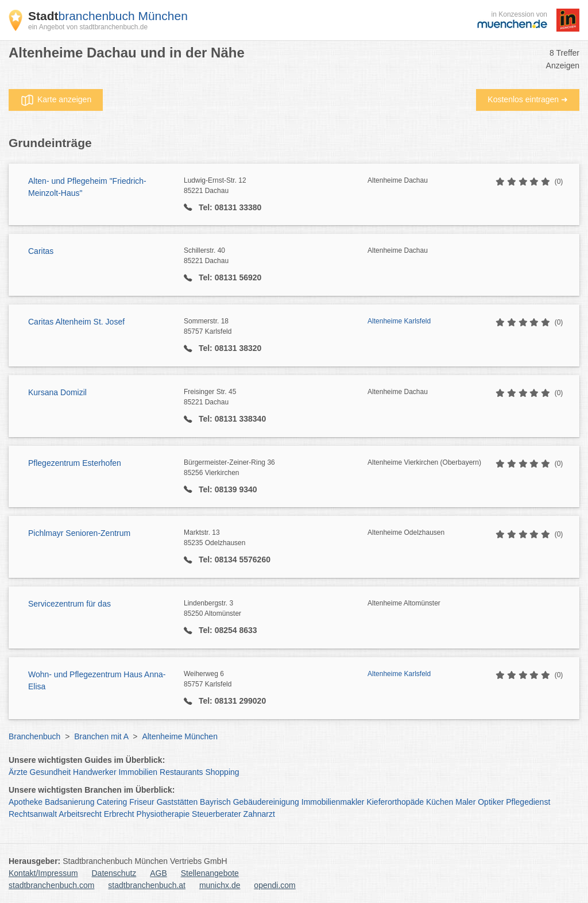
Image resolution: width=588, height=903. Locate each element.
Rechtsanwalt (33, 814)
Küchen (440, 802)
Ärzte (18, 772)
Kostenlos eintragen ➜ (528, 99)
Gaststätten (177, 802)
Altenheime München (180, 736)
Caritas (41, 251)
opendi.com (274, 885)
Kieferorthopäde (395, 802)
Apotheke (26, 802)
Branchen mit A (101, 736)
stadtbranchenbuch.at (147, 885)
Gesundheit (51, 772)
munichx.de (220, 885)
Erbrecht (119, 814)
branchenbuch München (108, 16)
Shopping (222, 772)
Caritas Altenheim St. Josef (76, 322)
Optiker (491, 802)
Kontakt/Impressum (43, 873)
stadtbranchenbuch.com (51, 885)
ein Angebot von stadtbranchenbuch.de (88, 27)
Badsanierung (69, 802)
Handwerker (94, 772)
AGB (158, 873)
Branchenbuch (34, 736)
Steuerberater (216, 814)
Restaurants (181, 772)
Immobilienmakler (333, 802)
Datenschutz (114, 873)
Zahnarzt (259, 814)
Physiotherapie (163, 814)
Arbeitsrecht (80, 814)
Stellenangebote (210, 873)
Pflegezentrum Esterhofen (75, 463)
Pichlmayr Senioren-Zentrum (79, 533)
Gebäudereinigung (266, 802)
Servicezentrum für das (69, 604)
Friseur (142, 802)
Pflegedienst (528, 802)
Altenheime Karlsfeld (399, 321)
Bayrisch (215, 802)
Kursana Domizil (57, 392)
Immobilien (138, 772)
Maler (465, 802)
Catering (112, 802)
